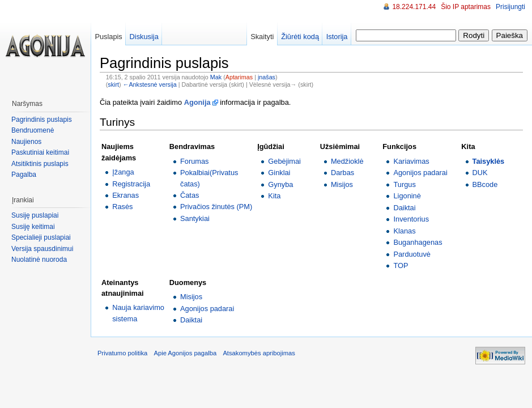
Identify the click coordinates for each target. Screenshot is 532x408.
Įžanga (123, 172)
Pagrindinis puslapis (42, 120)
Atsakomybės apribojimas (259, 353)
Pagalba (24, 175)
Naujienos (26, 142)
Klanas (404, 231)
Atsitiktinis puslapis (40, 164)
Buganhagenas (418, 242)
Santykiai (195, 218)
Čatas (190, 195)
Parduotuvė (412, 254)
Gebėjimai (284, 161)
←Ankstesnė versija (150, 84)
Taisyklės (489, 161)
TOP (401, 265)
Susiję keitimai (33, 227)
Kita (274, 196)
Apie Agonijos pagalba (185, 353)
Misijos (342, 184)
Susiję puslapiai (35, 215)
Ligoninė (407, 196)
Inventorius (411, 219)
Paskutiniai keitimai (40, 152)
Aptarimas (239, 77)
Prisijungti (510, 7)
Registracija (131, 184)
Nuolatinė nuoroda (39, 260)
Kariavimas (411, 161)
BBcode (485, 184)
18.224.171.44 (414, 7)
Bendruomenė (33, 130)
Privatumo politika (122, 353)
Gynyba (280, 184)
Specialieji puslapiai (41, 237)
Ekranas (125, 195)
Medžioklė (347, 161)
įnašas (267, 77)
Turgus (404, 184)
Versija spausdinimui (42, 249)
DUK (480, 173)
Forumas (195, 161)
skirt (113, 84)
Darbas (342, 173)
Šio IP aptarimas (466, 7)
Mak (216, 77)
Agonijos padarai (420, 173)
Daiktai (404, 208)
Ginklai (279, 173)
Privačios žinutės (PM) (216, 207)
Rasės (122, 207)
